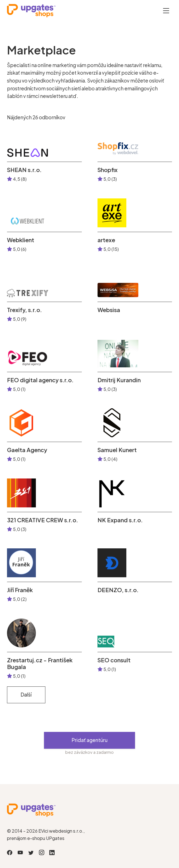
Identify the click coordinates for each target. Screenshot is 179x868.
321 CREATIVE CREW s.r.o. (43, 520)
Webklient (21, 240)
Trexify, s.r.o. (25, 310)
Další (26, 695)
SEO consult (114, 660)
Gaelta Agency (27, 450)
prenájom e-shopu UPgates (36, 838)
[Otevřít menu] (166, 11)
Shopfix (108, 170)
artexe (106, 240)
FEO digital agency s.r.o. (40, 380)
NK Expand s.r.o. (120, 520)
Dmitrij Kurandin (119, 380)
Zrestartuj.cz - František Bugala (40, 663)
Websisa (109, 310)
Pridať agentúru (90, 740)
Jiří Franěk (20, 590)
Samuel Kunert (117, 450)
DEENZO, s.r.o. (118, 590)
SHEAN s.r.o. (24, 170)
